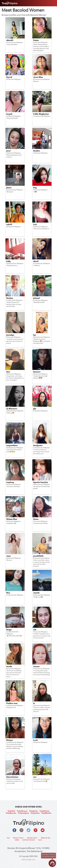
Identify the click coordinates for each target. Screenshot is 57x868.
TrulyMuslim (46, 813)
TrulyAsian (33, 811)
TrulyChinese (22, 811)
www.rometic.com (28, 860)
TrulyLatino (35, 813)
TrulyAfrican (44, 811)
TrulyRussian (11, 813)
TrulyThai (11, 811)
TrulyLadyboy (23, 813)
